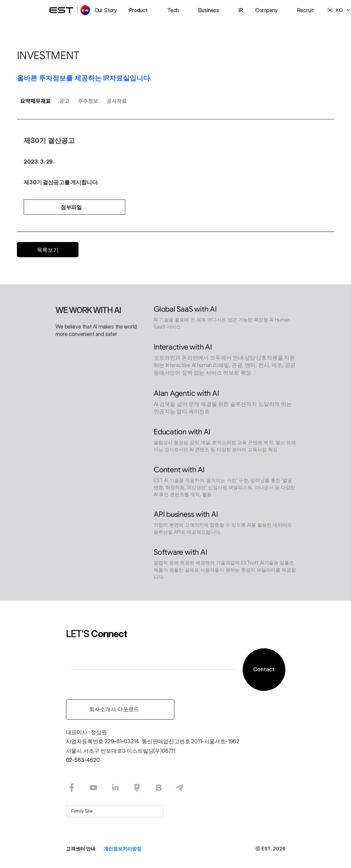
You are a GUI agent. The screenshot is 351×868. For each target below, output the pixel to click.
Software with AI (180, 553)
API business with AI (186, 516)
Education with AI (182, 433)
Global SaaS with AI (185, 310)
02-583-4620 (83, 760)
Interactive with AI (183, 348)
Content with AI (179, 471)
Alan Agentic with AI (186, 395)
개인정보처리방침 (123, 849)
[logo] (70, 10)
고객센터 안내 (81, 849)
